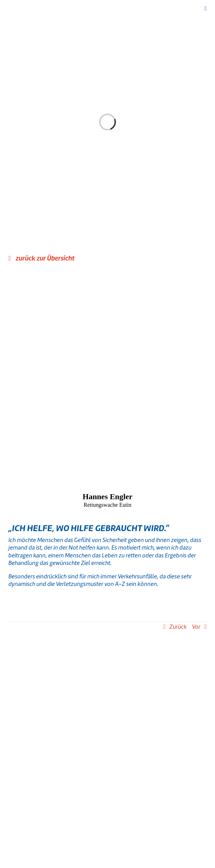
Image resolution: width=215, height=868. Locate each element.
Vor (196, 627)
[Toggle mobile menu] (205, 9)
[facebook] (99, 837)
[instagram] (108, 837)
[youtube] (116, 837)
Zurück (178, 627)
